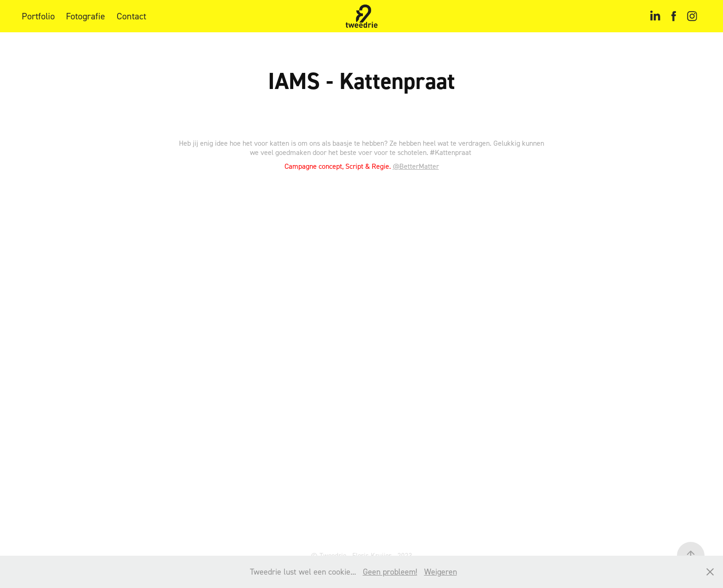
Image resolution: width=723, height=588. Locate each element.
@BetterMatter (416, 166)
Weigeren (441, 572)
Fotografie (86, 16)
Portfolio (38, 16)
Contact (131, 16)
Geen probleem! (390, 572)
